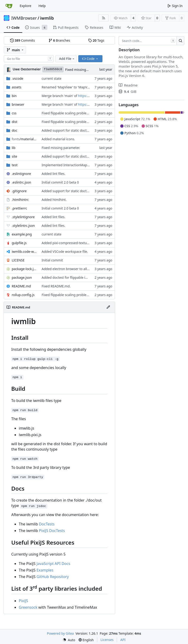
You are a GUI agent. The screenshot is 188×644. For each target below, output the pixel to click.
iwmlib (47, 18)
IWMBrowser (24, 18)
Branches (59, 40)
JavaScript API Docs (53, 564)
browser (18, 104)
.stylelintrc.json (23, 226)
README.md (21, 286)
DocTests (47, 524)
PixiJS (23, 601)
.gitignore (19, 191)
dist (15, 122)
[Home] (9, 6)
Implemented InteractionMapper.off (69, 165)
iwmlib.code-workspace (24, 251)
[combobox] (29, 59)
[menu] (69, 640)
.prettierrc (19, 208)
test (15, 165)
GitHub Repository (53, 577)
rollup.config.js (23, 295)
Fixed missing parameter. (84, 70)
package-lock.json (24, 269)
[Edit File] (108, 307)
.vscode (17, 78)
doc (15, 130)
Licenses (107, 640)
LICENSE (18, 260)
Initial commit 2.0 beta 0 (60, 182)
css (14, 113)
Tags (96, 40)
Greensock (28, 607)
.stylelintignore (23, 217)
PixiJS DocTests (52, 531)
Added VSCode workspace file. (65, 251)
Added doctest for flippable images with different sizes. (84, 277)
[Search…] (180, 41)
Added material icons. (58, 139)
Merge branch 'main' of (60, 96)
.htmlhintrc (20, 200)
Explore (25, 6)
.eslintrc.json (21, 182)
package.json (22, 277)
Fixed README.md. (56, 286)
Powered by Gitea (60, 633)
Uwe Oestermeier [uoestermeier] (27, 69)
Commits (23, 40)
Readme (128, 85)
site (14, 156)
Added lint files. (54, 174)
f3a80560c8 (53, 69)
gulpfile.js (19, 243)
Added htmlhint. (54, 200)
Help (42, 6)
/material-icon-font (24, 139)
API (123, 640)
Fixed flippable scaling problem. (66, 113)
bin (14, 96)
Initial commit (52, 260)
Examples (45, 570)
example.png (22, 234)
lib (14, 148)
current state (52, 78)
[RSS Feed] (104, 18)
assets (17, 87)
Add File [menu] (67, 59)
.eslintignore (21, 174)
